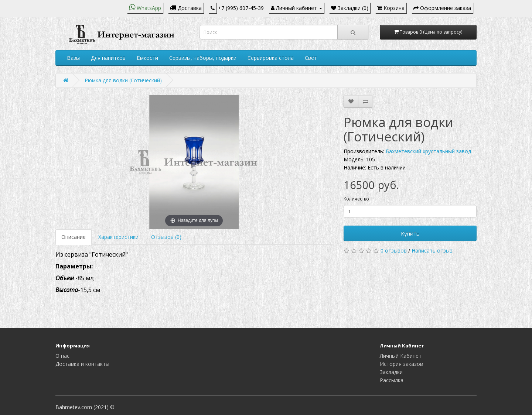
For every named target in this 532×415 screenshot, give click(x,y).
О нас (62, 356)
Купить (410, 233)
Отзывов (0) (166, 237)
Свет (311, 58)
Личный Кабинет (401, 356)
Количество (356, 199)
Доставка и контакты (82, 364)
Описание (74, 237)
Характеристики (118, 237)
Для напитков (108, 58)
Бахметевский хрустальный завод (428, 151)
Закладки (391, 372)
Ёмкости (147, 58)
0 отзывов (394, 251)
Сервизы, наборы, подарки (203, 58)
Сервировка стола (271, 58)
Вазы (73, 58)
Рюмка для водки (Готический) (123, 80)
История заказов (401, 364)
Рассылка (392, 380)
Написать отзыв (432, 251)
